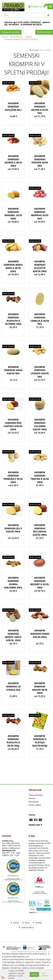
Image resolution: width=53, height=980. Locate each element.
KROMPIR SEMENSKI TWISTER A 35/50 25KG (40, 477)
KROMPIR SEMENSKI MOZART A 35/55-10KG (40, 583)
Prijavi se (35, 6)
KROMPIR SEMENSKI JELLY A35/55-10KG (13, 528)
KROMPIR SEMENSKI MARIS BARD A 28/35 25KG (13, 266)
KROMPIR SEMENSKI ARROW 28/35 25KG (40, 688)
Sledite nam (34, 825)
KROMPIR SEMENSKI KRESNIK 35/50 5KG (40, 161)
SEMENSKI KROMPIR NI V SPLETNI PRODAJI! (21, 39)
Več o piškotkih (45, 974)
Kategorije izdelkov (11, 32)
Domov (5, 37)
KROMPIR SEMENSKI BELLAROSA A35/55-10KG (40, 530)
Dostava (32, 798)
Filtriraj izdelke (44, 32)
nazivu (48, 50)
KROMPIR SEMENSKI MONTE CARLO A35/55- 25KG (13, 635)
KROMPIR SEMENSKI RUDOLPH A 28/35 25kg (13, 741)
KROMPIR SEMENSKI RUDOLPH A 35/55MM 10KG (13, 319)
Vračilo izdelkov (35, 805)
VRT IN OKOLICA (16, 37)
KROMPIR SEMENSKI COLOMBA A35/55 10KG (40, 425)
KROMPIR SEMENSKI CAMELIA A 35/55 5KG (40, 319)
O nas (27, 923)
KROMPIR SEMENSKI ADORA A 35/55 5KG (40, 108)
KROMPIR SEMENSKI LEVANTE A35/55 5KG (40, 372)
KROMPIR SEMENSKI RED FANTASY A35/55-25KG (13, 425)
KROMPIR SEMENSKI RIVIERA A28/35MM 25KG (13, 583)
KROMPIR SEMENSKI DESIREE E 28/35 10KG (13, 161)
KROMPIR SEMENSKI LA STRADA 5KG (13, 687)
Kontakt (39, 923)
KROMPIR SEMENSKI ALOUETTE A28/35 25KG (40, 266)
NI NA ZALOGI (8, 83)
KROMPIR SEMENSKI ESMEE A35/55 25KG (40, 634)
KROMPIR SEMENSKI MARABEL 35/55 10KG (13, 214)
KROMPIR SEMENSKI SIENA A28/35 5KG (13, 370)
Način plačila (34, 802)
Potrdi (34, 974)
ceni (41, 50)
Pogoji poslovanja (36, 795)
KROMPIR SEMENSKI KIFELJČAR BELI (13, 107)
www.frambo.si (27, 927)
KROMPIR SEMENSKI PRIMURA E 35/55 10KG (13, 477)
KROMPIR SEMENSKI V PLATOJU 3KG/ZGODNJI (40, 741)
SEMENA (29, 37)
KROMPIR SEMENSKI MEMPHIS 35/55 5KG (40, 214)
